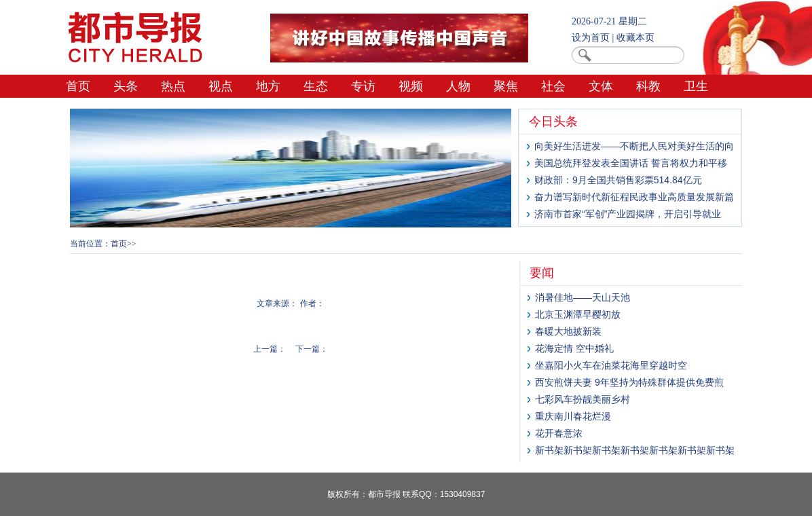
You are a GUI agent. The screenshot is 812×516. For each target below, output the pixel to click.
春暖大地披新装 (568, 331)
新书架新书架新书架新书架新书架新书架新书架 (635, 450)
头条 (126, 86)
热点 (173, 86)
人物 (458, 86)
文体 (601, 86)
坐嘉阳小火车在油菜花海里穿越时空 (611, 365)
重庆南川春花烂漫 (573, 416)
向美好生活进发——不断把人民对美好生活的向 (634, 146)
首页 (78, 86)
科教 (648, 86)
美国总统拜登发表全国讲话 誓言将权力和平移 (631, 163)
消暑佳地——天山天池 (583, 297)
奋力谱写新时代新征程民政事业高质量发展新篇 (634, 197)
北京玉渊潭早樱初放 (578, 314)
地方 (268, 86)
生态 (316, 86)
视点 (221, 86)
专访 (363, 86)
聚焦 (506, 86)
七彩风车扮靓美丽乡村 (583, 399)
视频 (411, 86)
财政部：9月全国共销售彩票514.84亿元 (618, 180)
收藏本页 (635, 38)
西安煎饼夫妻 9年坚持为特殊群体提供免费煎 (629, 382)
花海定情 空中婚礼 (574, 348)
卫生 (696, 86)
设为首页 (591, 38)
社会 (553, 86)
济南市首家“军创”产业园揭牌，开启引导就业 (628, 214)
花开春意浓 (559, 433)
